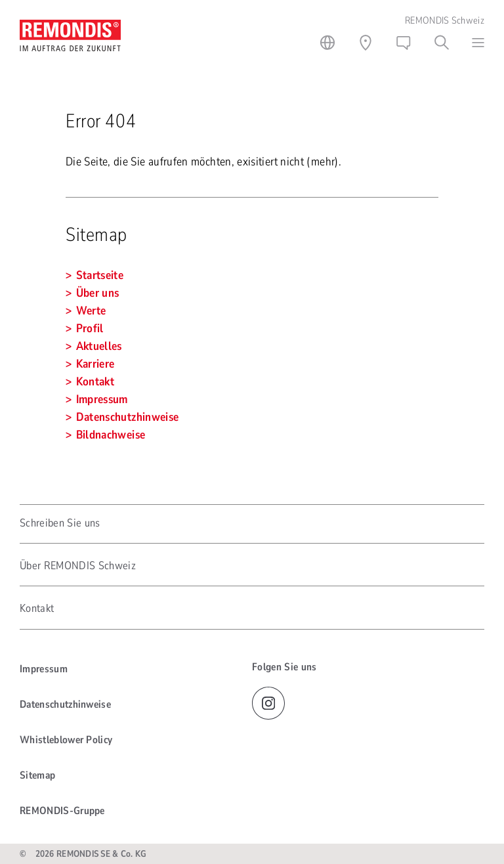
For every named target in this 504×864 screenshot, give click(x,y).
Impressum (44, 669)
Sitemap (37, 775)
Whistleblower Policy (66, 740)
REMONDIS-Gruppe (62, 811)
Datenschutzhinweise (65, 704)
